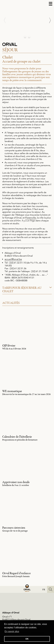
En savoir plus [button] (12, 631)
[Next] (48, 20)
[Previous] (6, 20)
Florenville (31, 218)
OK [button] (27, 639)
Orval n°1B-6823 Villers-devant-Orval (16, 618)
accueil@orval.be (13, 259)
